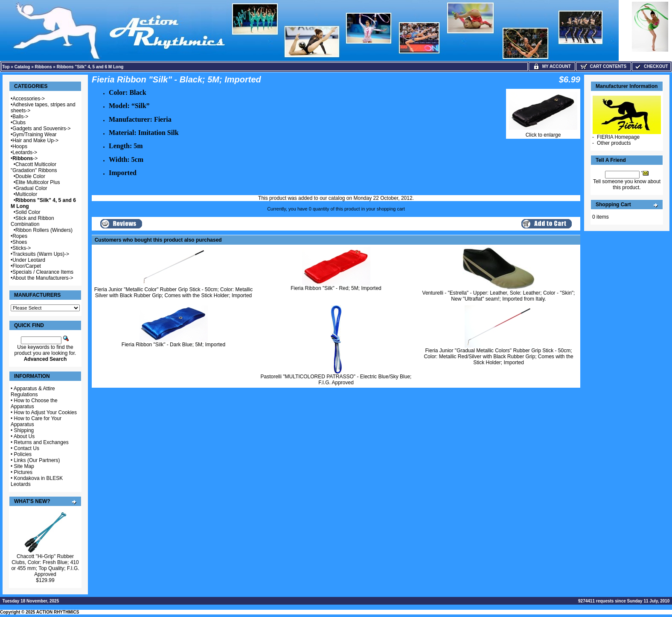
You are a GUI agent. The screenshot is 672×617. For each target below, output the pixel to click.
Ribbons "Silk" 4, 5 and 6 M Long (90, 67)
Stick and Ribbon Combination (32, 221)
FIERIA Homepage (618, 137)
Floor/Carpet (27, 266)
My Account (552, 66)
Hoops (20, 146)
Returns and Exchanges (41, 442)
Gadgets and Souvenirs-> (41, 129)
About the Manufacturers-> (43, 278)
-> (25, 158)
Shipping (24, 430)
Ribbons (44, 67)
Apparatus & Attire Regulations (33, 392)
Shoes (20, 242)
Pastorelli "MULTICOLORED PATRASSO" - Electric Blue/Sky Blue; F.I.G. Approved (336, 380)
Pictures (23, 472)
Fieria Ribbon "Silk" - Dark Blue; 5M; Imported (173, 345)
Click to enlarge (543, 133)
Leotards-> (25, 152)
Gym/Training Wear (34, 135)
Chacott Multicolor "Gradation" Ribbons (34, 167)
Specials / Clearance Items (43, 272)
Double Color (30, 176)
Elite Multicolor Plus (38, 182)
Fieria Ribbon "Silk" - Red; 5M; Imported (336, 288)
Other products (614, 143)
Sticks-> (22, 248)
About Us (24, 436)
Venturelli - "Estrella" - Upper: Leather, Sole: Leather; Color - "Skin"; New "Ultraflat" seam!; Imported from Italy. (499, 296)
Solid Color (28, 212)
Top (6, 67)
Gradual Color (31, 188)
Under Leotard (29, 260)
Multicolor (26, 194)
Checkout (651, 66)
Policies (23, 454)
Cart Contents (604, 66)
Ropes (20, 236)
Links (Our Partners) (37, 460)
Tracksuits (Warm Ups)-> (41, 254)
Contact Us (27, 448)
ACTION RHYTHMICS (58, 612)
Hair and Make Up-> (35, 140)
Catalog (22, 67)
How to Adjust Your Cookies (45, 412)
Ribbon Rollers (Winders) (44, 230)
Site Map (24, 466)
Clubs (19, 123)
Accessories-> (29, 99)
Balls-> (20, 117)
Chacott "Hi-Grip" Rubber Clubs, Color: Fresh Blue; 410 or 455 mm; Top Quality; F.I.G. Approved (45, 565)
